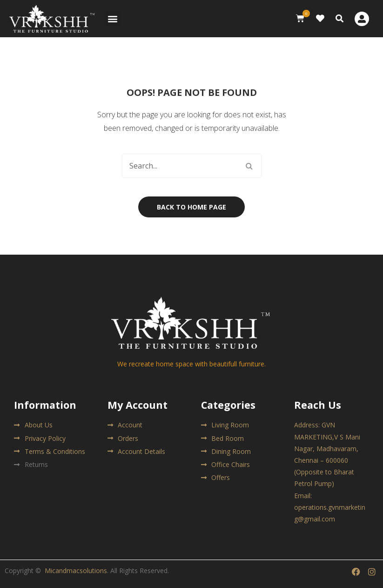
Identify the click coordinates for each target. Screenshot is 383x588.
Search (249, 166)
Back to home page (191, 207)
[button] (113, 19)
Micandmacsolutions (76, 571)
